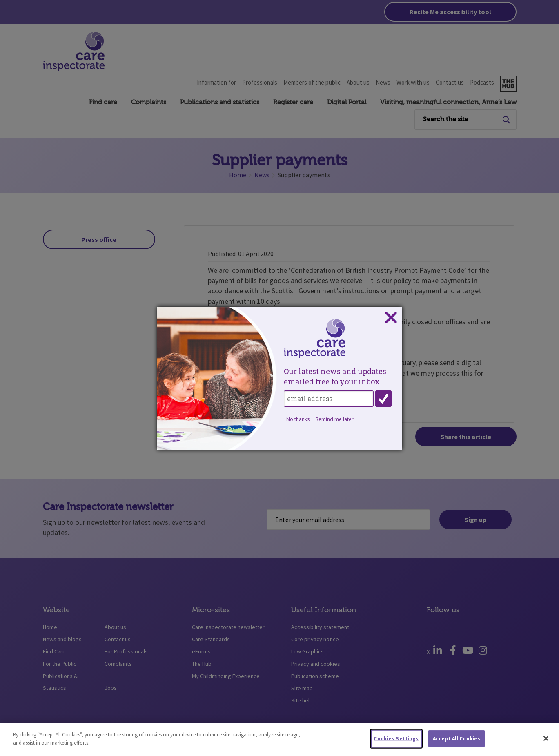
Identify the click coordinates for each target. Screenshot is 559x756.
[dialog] (280, 378)
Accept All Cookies (457, 742)
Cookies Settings (396, 742)
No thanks (298, 419)
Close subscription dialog (391, 318)
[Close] (546, 741)
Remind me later (335, 419)
